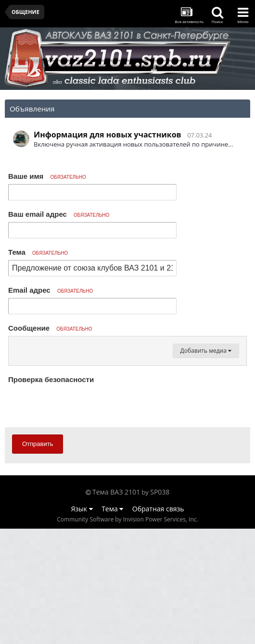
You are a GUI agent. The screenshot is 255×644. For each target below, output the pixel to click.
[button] (17, 346)
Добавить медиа (206, 466)
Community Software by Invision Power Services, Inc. (127, 635)
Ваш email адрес (59, 214)
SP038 (160, 607)
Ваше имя (47, 176)
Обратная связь (158, 624)
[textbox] (127, 404)
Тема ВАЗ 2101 (116, 607)
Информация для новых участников (108, 135)
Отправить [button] (38, 559)
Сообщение (50, 328)
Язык (82, 624)
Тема (38, 252)
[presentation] (81, 520)
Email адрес (51, 290)
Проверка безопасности (51, 495)
